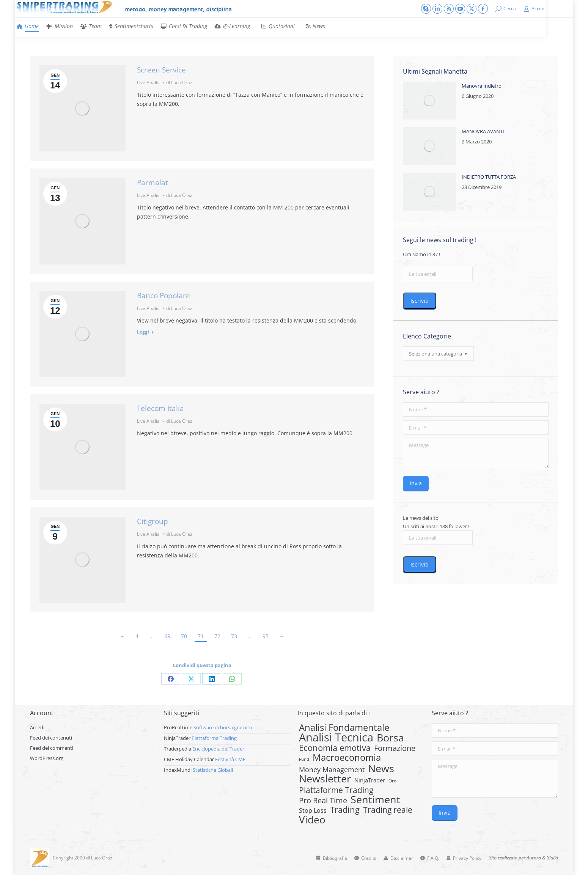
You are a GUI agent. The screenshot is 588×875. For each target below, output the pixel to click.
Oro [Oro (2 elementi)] (392, 781)
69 (167, 636)
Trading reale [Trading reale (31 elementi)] (388, 810)
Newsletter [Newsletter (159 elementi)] (325, 779)
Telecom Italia (160, 408)
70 (184, 636)
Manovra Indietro (482, 86)
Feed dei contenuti (51, 738)
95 (266, 636)
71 (201, 636)
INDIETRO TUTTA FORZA (489, 177)
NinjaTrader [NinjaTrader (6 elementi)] (370, 780)
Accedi (535, 9)
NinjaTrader (177, 738)
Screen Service (161, 70)
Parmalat (153, 183)
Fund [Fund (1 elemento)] (304, 759)
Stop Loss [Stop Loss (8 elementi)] (313, 810)
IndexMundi (178, 770)
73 (234, 636)
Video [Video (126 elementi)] (312, 820)
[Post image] (429, 101)
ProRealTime (178, 727)
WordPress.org (47, 758)
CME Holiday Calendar (189, 759)
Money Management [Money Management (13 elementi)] (332, 770)
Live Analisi (149, 83)
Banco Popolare (164, 296)
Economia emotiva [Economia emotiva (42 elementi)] (335, 748)
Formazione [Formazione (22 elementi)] (395, 748)
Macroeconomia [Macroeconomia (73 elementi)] (347, 757)
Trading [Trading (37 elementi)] (345, 810)
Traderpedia (178, 749)
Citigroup (153, 521)
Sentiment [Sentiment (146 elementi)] (375, 799)
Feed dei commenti (52, 748)
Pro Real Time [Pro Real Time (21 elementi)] (323, 801)
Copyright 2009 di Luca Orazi (83, 858)
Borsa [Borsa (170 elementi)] (390, 738)
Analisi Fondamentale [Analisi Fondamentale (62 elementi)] (344, 727)
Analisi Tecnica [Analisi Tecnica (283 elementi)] (336, 737)
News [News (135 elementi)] (381, 768)
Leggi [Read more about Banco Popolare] (143, 332)
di (180, 83)
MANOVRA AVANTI (483, 131)
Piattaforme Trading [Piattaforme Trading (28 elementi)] (336, 790)
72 (217, 636)
